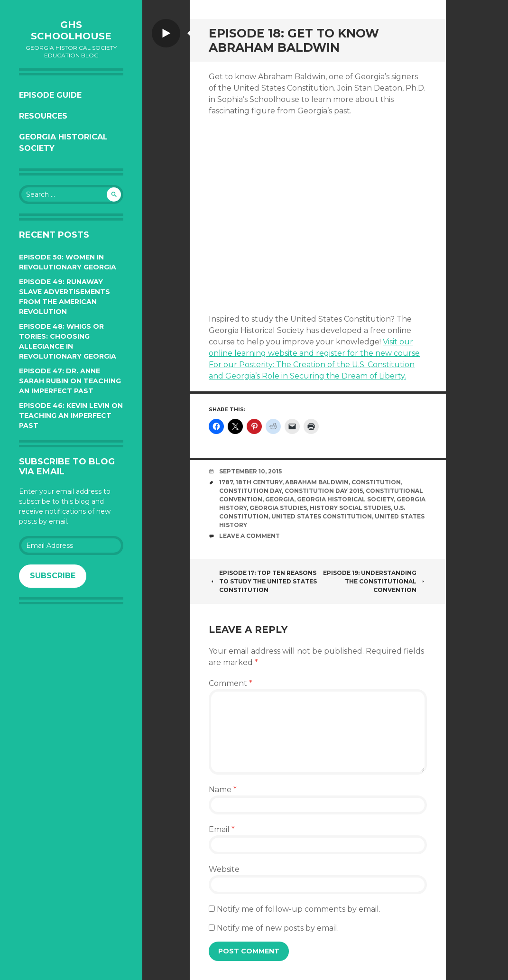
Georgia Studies (278, 508)
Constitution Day (250, 491)
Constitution (376, 482)
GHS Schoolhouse (71, 30)
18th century (259, 482)
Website (224, 869)
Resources (43, 116)
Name (223, 790)
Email (222, 829)
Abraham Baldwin (317, 482)
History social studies (350, 508)
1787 (226, 482)
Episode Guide (50, 95)
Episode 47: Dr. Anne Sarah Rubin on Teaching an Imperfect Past (70, 381)
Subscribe (53, 576)
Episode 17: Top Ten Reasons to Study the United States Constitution (263, 581)
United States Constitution (322, 516)
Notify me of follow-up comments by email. (299, 909)
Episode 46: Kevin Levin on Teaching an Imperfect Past (71, 416)
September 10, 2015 (250, 471)
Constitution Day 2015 (324, 491)
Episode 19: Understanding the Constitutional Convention (375, 581)
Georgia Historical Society (63, 143)
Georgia (280, 499)
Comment (231, 683)
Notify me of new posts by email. (278, 928)
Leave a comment (249, 536)
